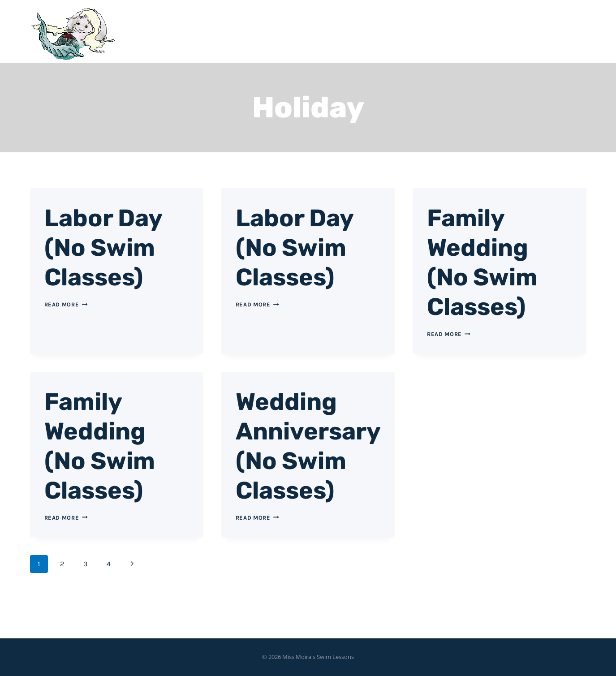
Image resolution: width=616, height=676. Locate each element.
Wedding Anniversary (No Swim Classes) (304, 460)
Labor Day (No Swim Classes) (111, 247)
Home (419, 32)
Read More (66, 304)
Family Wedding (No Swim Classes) (490, 261)
